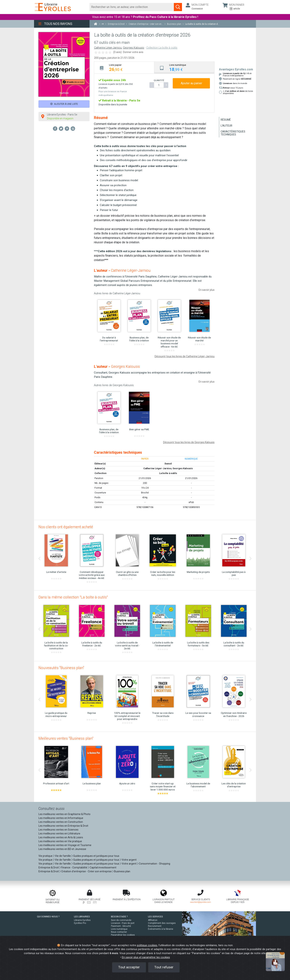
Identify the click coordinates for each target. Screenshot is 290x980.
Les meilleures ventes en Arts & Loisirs (61, 837)
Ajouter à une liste (64, 104)
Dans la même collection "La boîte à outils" (73, 597)
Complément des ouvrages (162, 923)
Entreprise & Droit (49, 867)
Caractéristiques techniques (233, 133)
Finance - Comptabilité (74, 867)
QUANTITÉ (159, 80)
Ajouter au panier (191, 83)
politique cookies (147, 945)
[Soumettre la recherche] (178, 7)
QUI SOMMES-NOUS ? (48, 917)
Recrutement (155, 926)
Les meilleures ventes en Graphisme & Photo (64, 814)
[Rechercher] (132, 7)
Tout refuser (164, 967)
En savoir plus (207, 290)
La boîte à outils (168, 473)
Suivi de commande (121, 920)
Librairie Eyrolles (82, 920)
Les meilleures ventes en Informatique (61, 818)
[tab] (124, 68)
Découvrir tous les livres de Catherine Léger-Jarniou (185, 356)
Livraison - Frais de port (123, 923)
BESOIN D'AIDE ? (119, 917)
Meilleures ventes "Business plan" (66, 738)
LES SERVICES (155, 917)
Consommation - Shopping (155, 864)
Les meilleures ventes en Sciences (58, 830)
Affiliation (153, 920)
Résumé (226, 120)
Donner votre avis (133, 52)
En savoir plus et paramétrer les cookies (146, 957)
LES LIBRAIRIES (82, 917)
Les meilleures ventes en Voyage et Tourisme (65, 845)
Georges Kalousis (134, 48)
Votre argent (129, 860)
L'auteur (226, 126)
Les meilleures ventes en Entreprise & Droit (63, 826)
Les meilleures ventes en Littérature (59, 834)
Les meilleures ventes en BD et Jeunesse (62, 849)
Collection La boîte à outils (162, 48)
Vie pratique (45, 856)
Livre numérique (119, 929)
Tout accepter (129, 967)
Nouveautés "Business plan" (61, 668)
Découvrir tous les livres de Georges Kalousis (189, 442)
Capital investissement (103, 867)
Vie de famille (63, 856)
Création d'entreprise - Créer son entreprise (86, 871)
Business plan (122, 871)
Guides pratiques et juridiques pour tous (96, 856)
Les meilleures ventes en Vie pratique (60, 841)
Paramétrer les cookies (123, 935)
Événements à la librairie (161, 929)
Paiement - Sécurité (121, 926)
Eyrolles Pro (80, 923)
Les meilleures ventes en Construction (61, 822)
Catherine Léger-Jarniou (108, 48)
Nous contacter (119, 932)
